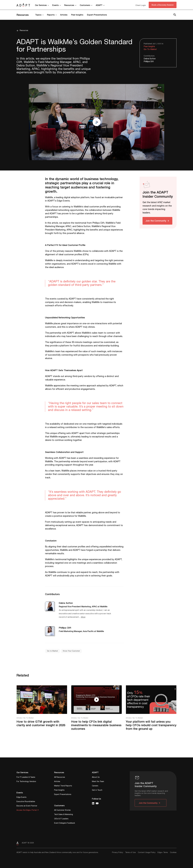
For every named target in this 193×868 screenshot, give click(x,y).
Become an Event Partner (27, 806)
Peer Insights (77, 15)
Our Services (41, 5)
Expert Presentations (97, 15)
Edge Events (21, 797)
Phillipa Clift (149, 62)
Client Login (141, 5)
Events (56, 5)
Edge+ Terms (163, 853)
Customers (85, 5)
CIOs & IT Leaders (61, 819)
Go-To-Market (150, 49)
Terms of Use (130, 853)
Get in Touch (97, 790)
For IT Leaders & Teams (26, 777)
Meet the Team (98, 782)
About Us (96, 777)
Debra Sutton (150, 59)
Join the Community (156, 221)
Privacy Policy (118, 853)
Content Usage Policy (147, 853)
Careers (95, 786)
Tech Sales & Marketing (64, 815)
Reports (51, 15)
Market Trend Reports (63, 786)
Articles (64, 15)
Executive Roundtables (26, 802)
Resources (69, 5)
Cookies (173, 853)
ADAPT (99, 5)
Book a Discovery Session (163, 5)
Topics (38, 15)
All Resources (60, 777)
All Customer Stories (62, 810)
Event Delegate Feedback (65, 823)
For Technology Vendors (26, 782)
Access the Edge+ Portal (27, 810)
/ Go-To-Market (28, 718)
